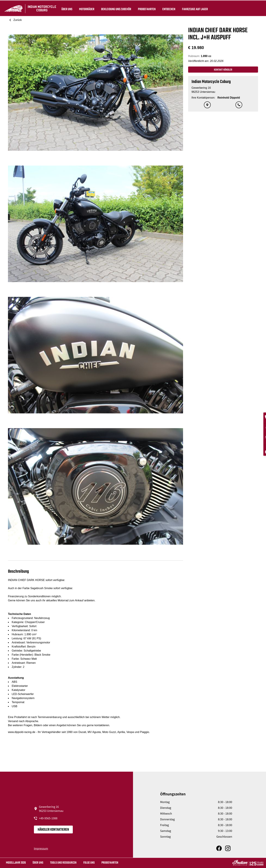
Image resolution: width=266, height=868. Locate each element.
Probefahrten (146, 9)
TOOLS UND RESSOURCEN (63, 863)
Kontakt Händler (223, 70)
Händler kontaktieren (53, 830)
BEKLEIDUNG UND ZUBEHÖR (115, 9)
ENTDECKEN (168, 9)
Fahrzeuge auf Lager (194, 9)
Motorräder (86, 9)
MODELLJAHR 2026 (16, 863)
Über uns (66, 9)
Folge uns (89, 863)
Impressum (41, 848)
